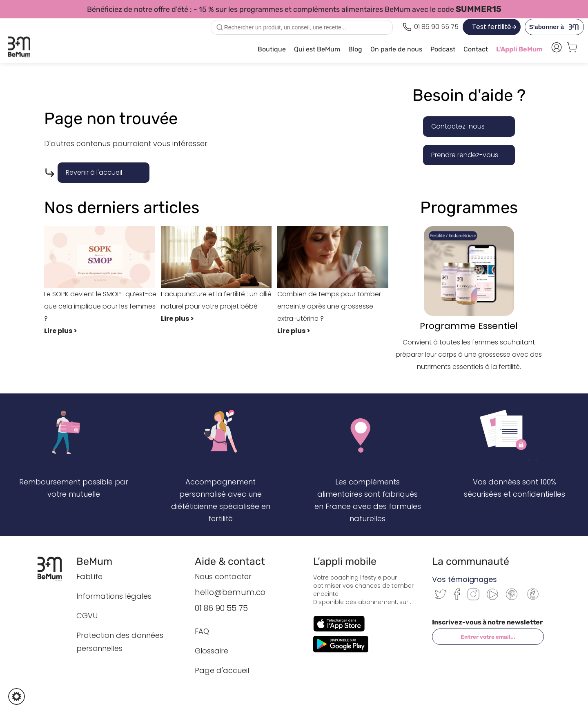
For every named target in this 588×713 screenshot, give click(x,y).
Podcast (443, 49)
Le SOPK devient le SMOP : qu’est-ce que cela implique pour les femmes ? (102, 282)
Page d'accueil (222, 670)
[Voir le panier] (572, 49)
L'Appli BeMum (519, 49)
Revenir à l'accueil (94, 172)
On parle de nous (396, 49)
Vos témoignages (464, 579)
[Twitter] (441, 597)
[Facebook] (457, 598)
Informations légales (114, 596)
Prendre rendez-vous (465, 155)
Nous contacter (223, 576)
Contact (476, 49)
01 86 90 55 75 (221, 608)
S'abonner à (556, 27)
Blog (355, 49)
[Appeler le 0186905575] (431, 27)
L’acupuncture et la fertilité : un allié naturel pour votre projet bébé (219, 275)
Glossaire (212, 651)
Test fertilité (492, 27)
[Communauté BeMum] (533, 600)
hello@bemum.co (230, 592)
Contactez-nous (458, 126)
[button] (17, 696)
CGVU (87, 616)
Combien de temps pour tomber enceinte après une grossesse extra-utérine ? (336, 282)
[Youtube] (492, 598)
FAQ (202, 631)
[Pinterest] (512, 598)
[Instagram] (473, 598)
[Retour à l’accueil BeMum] (54, 569)
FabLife (89, 576)
